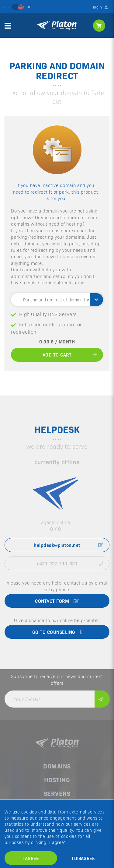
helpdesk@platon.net (69, 545)
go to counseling (57, 632)
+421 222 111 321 (70, 563)
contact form (57, 601)
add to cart (70, 355)
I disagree (83, 858)
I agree (31, 858)
